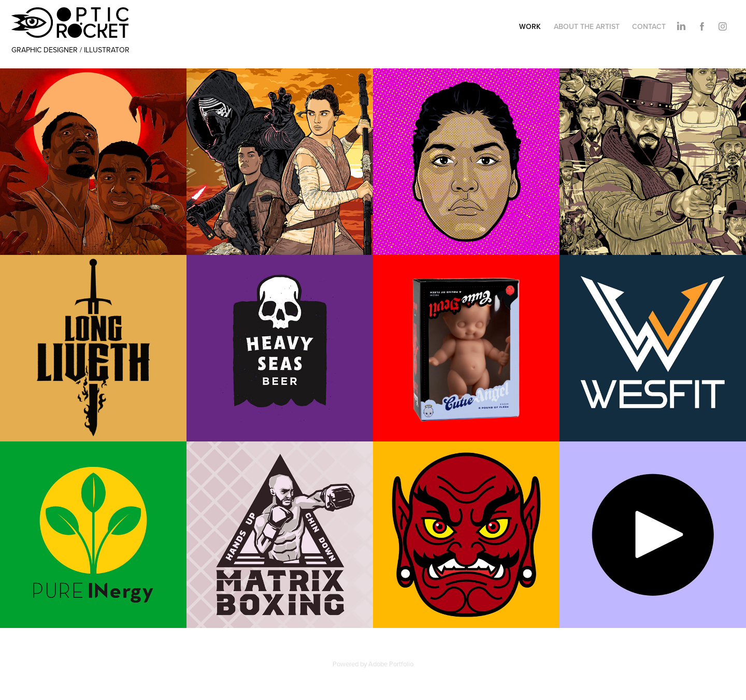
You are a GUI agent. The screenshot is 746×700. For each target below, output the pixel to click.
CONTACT (649, 26)
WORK (530, 26)
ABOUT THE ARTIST (587, 26)
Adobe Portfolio (391, 664)
